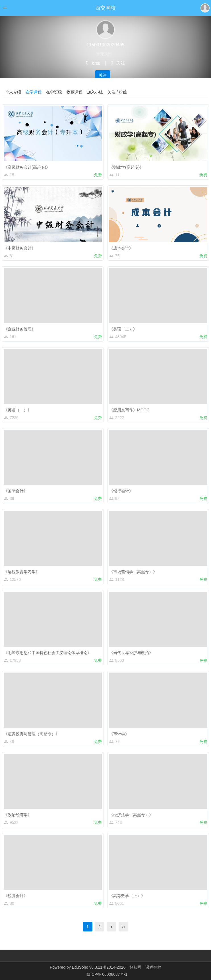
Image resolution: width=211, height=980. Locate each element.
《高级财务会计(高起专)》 (27, 167)
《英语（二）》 (123, 329)
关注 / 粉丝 (117, 92)
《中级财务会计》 (20, 248)
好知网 (135, 967)
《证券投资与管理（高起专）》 (32, 734)
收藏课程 (75, 92)
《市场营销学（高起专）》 (133, 572)
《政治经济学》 (18, 815)
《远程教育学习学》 (22, 572)
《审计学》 (119, 734)
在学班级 (54, 92)
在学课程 (34, 92)
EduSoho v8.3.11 (87, 967)
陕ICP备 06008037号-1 (107, 974)
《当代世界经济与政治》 (131, 653)
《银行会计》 (121, 491)
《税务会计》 (16, 896)
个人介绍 (13, 92)
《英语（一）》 (18, 410)
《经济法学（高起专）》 (131, 815)
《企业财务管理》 (20, 329)
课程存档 (153, 967)
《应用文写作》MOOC (129, 410)
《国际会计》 (16, 491)
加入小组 (95, 92)
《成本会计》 (121, 248)
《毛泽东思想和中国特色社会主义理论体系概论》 (47, 653)
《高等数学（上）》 (127, 896)
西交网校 (105, 8)
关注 (103, 75)
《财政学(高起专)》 (126, 167)
